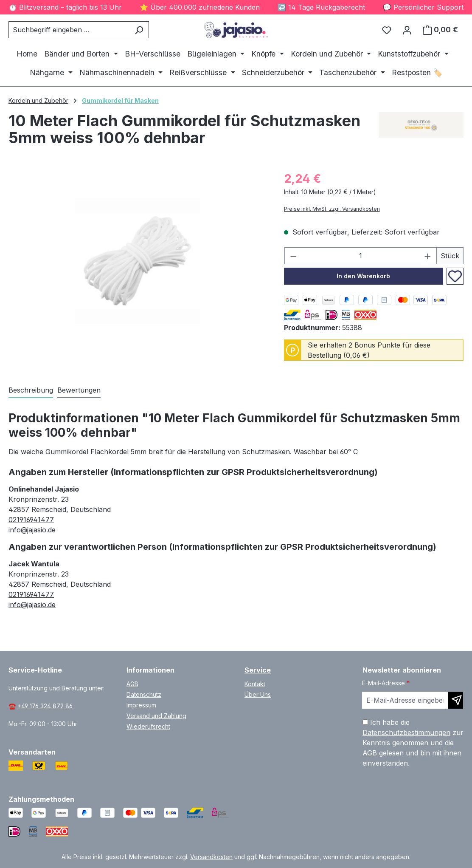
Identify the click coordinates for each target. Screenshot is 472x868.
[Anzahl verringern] (293, 256)
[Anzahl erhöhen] (428, 256)
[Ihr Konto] (407, 30)
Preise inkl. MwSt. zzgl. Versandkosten (332, 209)
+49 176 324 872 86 (45, 706)
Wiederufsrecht (148, 726)
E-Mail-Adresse (386, 683)
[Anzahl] (360, 256)
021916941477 (31, 520)
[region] (138, 261)
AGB (132, 684)
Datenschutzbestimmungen (406, 732)
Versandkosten (211, 857)
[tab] (31, 390)
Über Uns (258, 694)
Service (258, 670)
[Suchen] (139, 30)
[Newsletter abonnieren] (455, 700)
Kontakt (255, 684)
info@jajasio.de (32, 530)
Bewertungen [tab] (79, 390)
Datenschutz (144, 694)
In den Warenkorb (363, 276)
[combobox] (69, 30)
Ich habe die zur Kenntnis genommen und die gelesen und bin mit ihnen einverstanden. (413, 743)
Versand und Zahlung (156, 716)
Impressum (141, 705)
